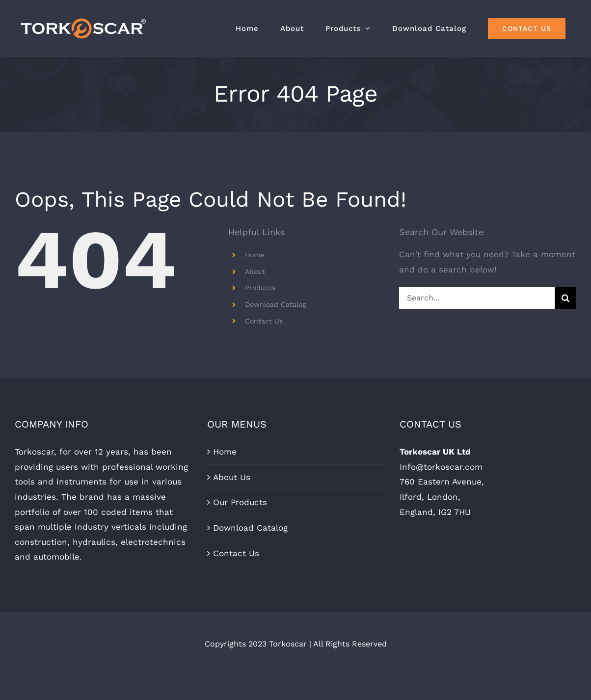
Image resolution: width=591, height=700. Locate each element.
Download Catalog (275, 304)
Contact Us (264, 321)
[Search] (565, 298)
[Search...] (477, 298)
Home (255, 255)
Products (260, 288)
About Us (232, 477)
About (255, 271)
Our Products (240, 502)
